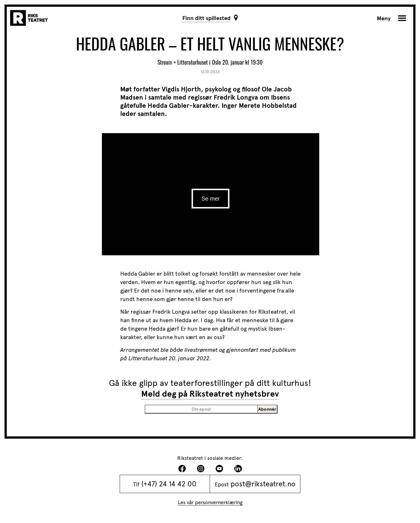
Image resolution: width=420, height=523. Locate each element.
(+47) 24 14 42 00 (169, 484)
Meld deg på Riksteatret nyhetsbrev (210, 394)
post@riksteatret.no (263, 484)
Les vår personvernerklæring (210, 502)
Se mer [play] (211, 199)
